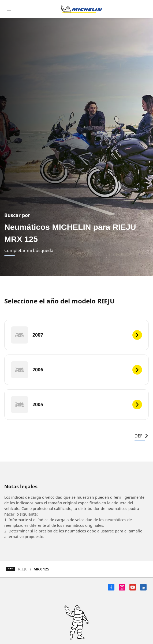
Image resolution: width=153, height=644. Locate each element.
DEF (142, 436)
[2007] (76, 335)
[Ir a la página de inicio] (81, 9)
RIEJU (23, 569)
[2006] (76, 370)
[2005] (76, 405)
